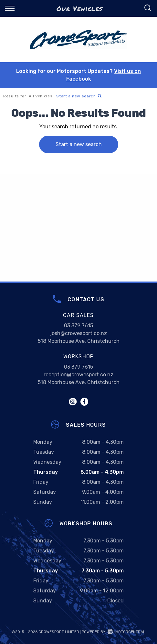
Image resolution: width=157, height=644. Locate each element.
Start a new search (79, 96)
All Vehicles (41, 96)
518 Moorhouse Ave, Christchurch (79, 341)
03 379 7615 (78, 326)
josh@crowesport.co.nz (78, 333)
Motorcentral (126, 632)
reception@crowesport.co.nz (78, 375)
